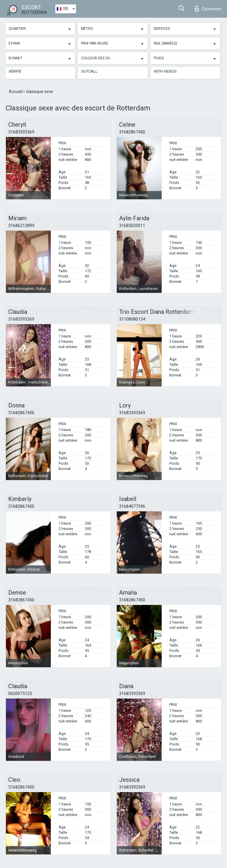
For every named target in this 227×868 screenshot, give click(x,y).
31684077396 (132, 506)
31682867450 (132, 132)
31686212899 (21, 226)
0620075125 (20, 694)
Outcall (89, 71)
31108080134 (132, 319)
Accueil (16, 92)
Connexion (208, 9)
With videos (165, 71)
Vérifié (15, 71)
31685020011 (132, 226)
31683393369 (21, 132)
